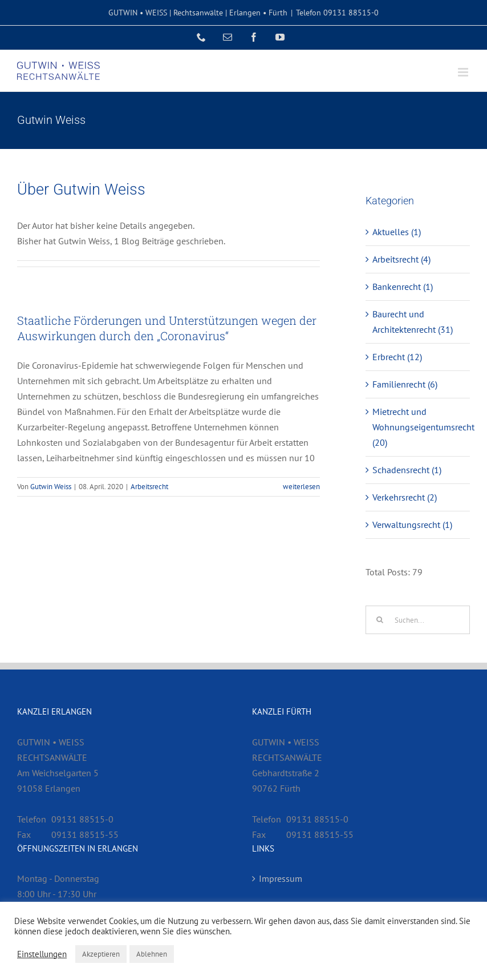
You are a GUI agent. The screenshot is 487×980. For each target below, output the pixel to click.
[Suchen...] (418, 620)
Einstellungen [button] (42, 954)
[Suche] (380, 620)
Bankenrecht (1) (403, 287)
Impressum (281, 878)
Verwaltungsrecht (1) (412, 525)
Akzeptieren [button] (101, 954)
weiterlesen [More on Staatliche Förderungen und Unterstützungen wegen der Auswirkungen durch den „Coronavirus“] (301, 487)
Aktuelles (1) (397, 232)
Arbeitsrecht (149, 487)
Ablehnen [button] (152, 954)
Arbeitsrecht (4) (401, 259)
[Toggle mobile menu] (464, 72)
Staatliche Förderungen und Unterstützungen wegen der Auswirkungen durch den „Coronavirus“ (167, 328)
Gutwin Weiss (51, 487)
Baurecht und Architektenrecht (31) (413, 322)
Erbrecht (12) (397, 357)
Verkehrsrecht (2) (405, 497)
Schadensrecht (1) (407, 470)
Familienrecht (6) (405, 384)
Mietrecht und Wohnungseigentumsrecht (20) (418, 427)
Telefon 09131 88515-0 (337, 13)
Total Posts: (389, 572)
